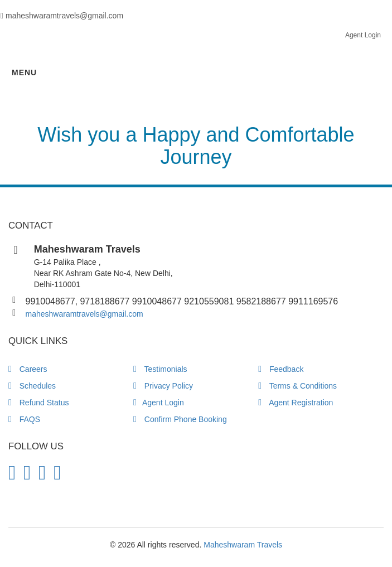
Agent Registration (296, 403)
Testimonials (160, 369)
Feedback (281, 369)
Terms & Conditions (297, 386)
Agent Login (363, 35)
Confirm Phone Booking (180, 419)
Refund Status (38, 403)
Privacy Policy (163, 386)
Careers (28, 369)
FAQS (24, 419)
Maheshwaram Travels (243, 545)
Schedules (32, 386)
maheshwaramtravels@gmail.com (84, 314)
